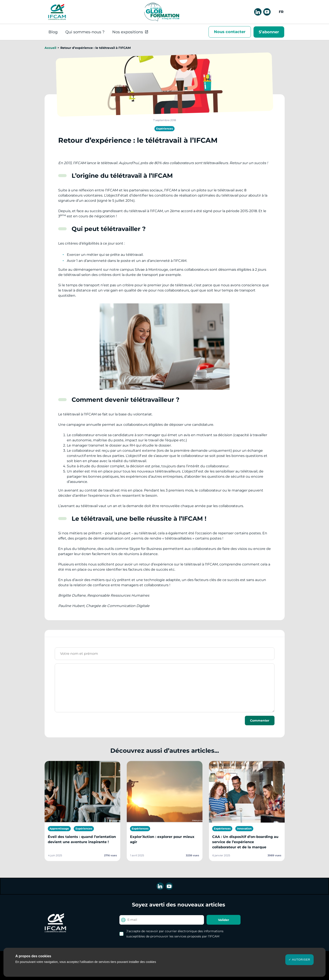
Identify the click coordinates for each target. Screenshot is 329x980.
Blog (53, 32)
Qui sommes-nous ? (85, 32)
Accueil (50, 48)
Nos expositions (128, 32)
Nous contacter (230, 32)
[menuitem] (281, 12)
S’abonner (269, 32)
